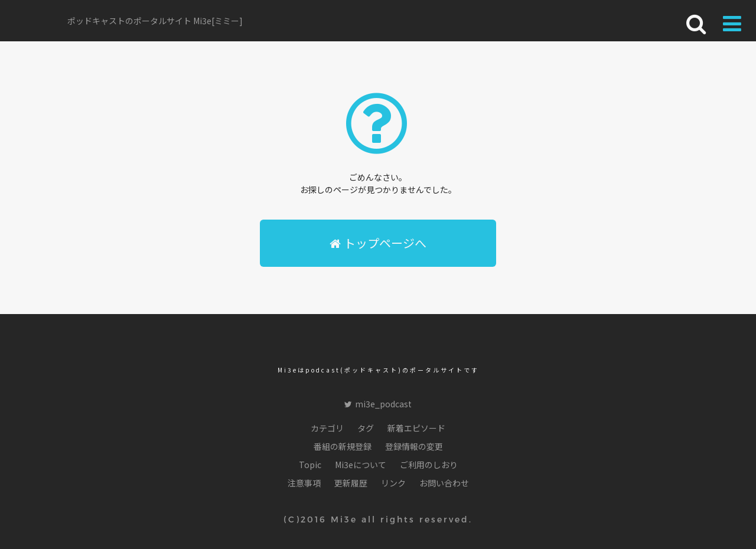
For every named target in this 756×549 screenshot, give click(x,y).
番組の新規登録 (343, 446)
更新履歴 (351, 483)
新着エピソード (416, 428)
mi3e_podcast (378, 404)
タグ (366, 428)
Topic (310, 465)
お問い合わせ (444, 483)
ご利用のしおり (429, 465)
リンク (393, 483)
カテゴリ (327, 428)
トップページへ (378, 243)
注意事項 (304, 483)
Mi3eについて (361, 465)
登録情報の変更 (414, 446)
